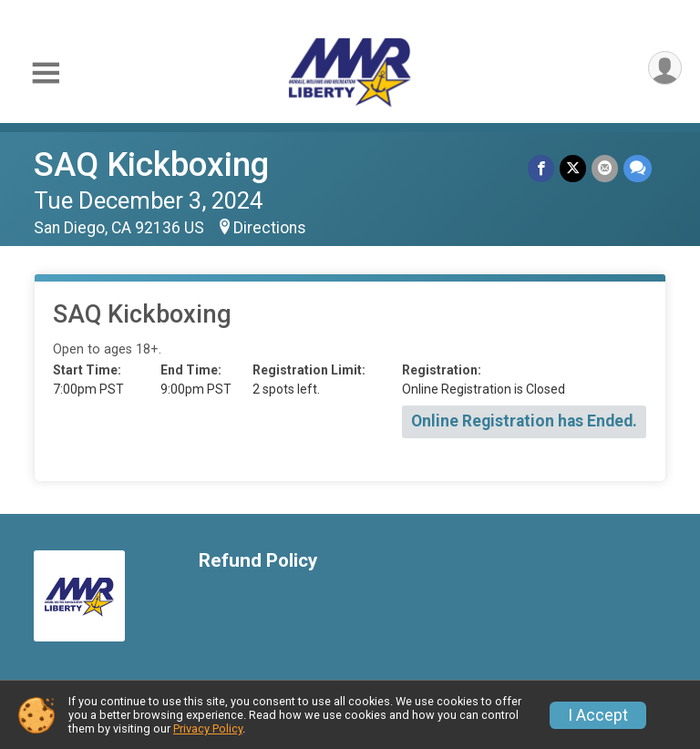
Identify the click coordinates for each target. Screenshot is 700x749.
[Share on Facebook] (541, 168)
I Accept (598, 715)
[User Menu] (665, 68)
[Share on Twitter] (573, 168)
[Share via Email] (605, 168)
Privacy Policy (208, 728)
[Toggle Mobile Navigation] (46, 73)
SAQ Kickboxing (151, 164)
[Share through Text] (638, 168)
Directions (270, 228)
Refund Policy (258, 561)
